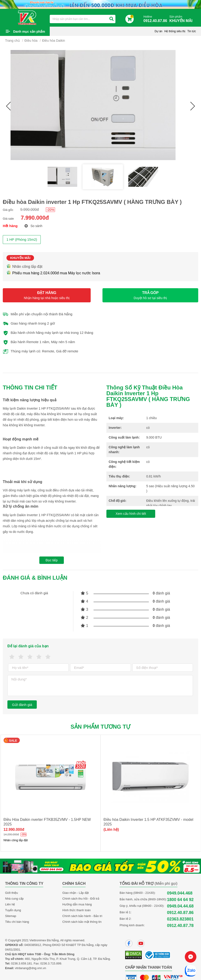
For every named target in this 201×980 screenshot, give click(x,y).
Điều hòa (31, 41)
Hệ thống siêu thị (175, 31)
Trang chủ (12, 41)
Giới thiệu (11, 893)
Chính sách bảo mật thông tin (82, 922)
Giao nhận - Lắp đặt (76, 893)
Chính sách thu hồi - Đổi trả (81, 899)
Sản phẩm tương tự (100, 727)
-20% (51, 210)
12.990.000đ (114, 830)
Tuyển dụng (13, 910)
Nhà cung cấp (14, 899)
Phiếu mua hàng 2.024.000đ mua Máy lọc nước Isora (53, 273)
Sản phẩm (182, 19)
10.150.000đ (14, 830)
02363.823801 (180, 919)
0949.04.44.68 (180, 906)
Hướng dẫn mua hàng (77, 904)
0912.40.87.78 (180, 926)
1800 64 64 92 (180, 900)
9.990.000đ (30, 210)
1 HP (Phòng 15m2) (22, 239)
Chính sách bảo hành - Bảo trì (82, 916)
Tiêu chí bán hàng (17, 922)
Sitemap (11, 916)
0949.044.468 (180, 893)
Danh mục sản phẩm (29, 32)
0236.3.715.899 (51, 963)
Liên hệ (10, 904)
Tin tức (192, 31)
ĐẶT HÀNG (47, 295)
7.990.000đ (35, 218)
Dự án (158, 31)
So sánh (33, 226)
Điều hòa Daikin (54, 41)
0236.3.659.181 (22, 963)
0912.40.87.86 (180, 913)
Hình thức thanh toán (77, 910)
